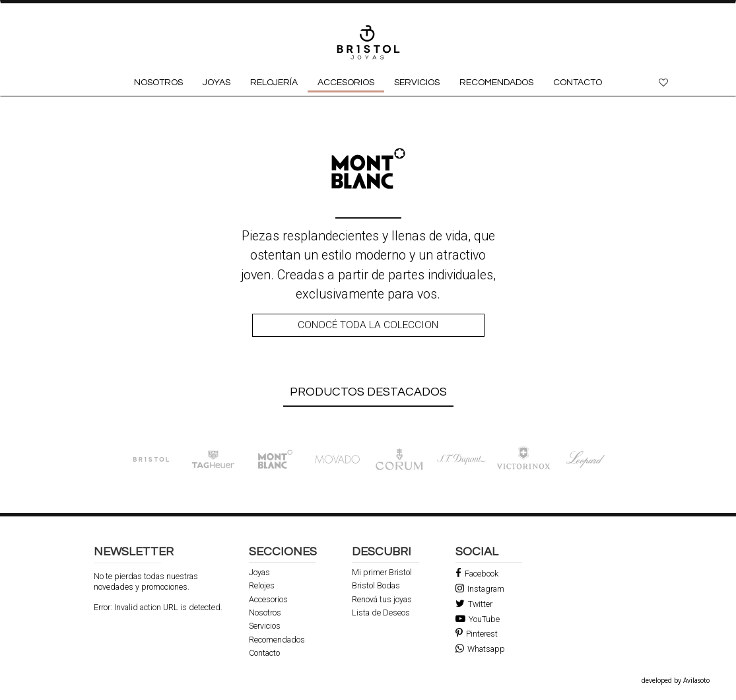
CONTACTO (578, 83)
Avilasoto (696, 680)
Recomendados (277, 640)
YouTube (478, 619)
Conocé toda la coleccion (368, 325)
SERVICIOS (417, 83)
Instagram (480, 589)
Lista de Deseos (381, 613)
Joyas (259, 573)
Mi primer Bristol (382, 573)
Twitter (474, 604)
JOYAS (217, 83)
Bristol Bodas (376, 586)
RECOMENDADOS (496, 83)
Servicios (265, 626)
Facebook (477, 574)
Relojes (262, 586)
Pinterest (477, 634)
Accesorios (268, 600)
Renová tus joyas (382, 600)
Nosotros (265, 613)
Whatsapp (480, 649)
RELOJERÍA (274, 83)
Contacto (264, 653)
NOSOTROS (158, 83)
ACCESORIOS (346, 83)
